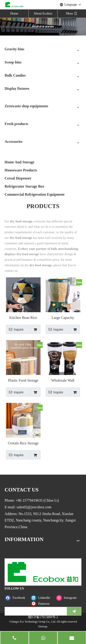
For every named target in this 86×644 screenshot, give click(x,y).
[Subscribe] (74, 611)
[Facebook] (17, 598)
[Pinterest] (43, 604)
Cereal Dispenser (18, 178)
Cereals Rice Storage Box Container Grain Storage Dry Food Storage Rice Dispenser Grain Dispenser (23, 443)
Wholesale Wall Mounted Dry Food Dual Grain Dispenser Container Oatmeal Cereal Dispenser (63, 381)
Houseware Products (21, 170)
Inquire (15, 329)
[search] (35, 611)
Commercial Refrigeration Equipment (35, 194)
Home (14, 13)
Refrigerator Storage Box (24, 186)
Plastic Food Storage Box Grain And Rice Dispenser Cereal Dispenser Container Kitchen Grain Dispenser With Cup (23, 381)
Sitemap (43, 626)
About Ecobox (43, 13)
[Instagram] (68, 598)
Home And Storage (19, 162)
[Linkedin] (43, 598)
